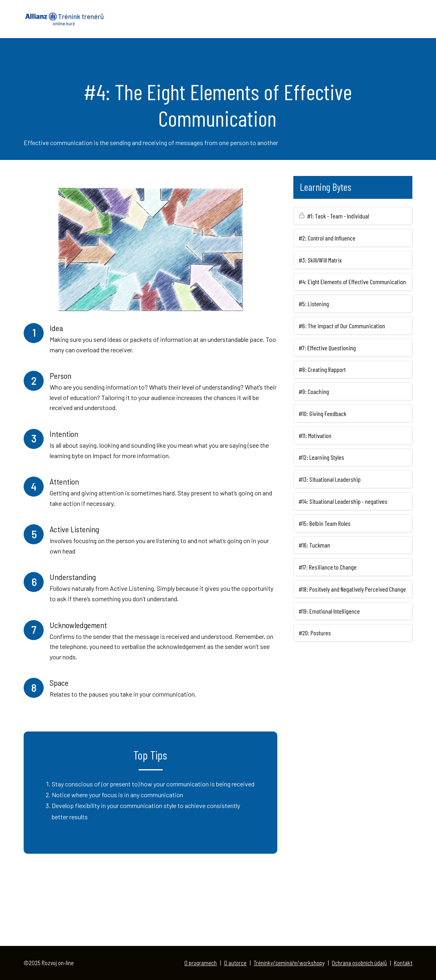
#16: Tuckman (314, 545)
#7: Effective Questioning (327, 348)
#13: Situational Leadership (330, 479)
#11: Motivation (315, 435)
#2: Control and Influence (327, 238)
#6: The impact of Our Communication (342, 326)
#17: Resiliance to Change (328, 567)
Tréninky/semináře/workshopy (289, 963)
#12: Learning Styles (321, 457)
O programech (201, 963)
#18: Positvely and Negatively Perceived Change (352, 589)
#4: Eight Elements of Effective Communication (352, 282)
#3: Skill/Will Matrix (320, 260)
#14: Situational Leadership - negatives (343, 501)
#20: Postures (315, 633)
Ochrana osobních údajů (359, 963)
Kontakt (403, 963)
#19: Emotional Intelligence (329, 611)
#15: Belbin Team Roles (325, 523)
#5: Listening (314, 304)
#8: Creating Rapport (322, 369)
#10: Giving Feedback (322, 413)
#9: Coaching (314, 391)
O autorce (235, 963)
